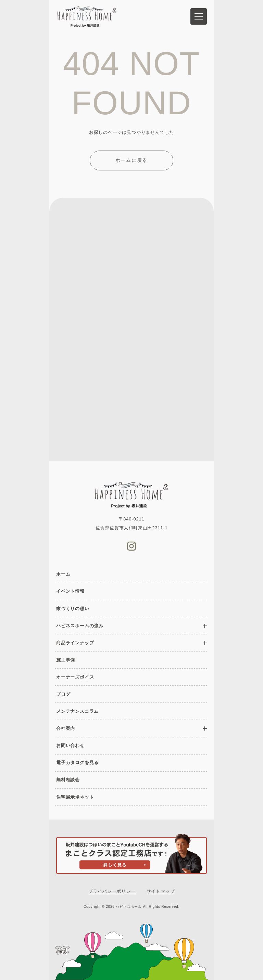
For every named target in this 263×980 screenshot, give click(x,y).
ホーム (63, 574)
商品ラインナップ (75, 643)
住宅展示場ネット (75, 797)
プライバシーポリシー (112, 891)
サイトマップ (161, 891)
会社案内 (66, 728)
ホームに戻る (131, 160)
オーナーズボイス (75, 677)
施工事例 (66, 660)
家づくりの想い (73, 609)
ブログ (63, 694)
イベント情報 (70, 591)
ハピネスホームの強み (80, 626)
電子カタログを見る (77, 763)
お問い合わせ (70, 745)
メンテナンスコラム (77, 711)
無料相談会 (68, 780)
